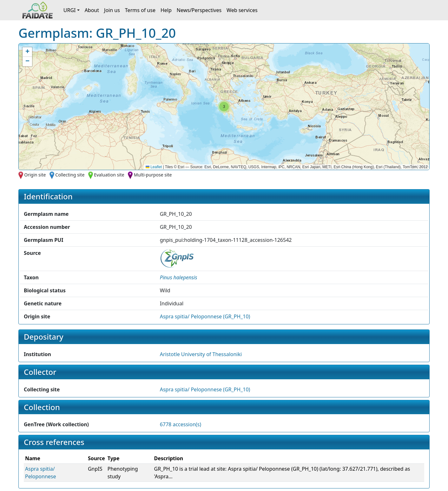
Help (166, 10)
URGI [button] (70, 10)
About (92, 10)
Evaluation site (109, 175)
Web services (242, 10)
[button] (224, 107)
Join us (112, 10)
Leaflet (154, 167)
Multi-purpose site (153, 175)
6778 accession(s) (181, 424)
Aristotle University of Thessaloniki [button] (201, 354)
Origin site (35, 175)
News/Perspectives (199, 10)
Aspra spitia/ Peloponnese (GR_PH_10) (205, 316)
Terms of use (140, 10)
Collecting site (70, 175)
